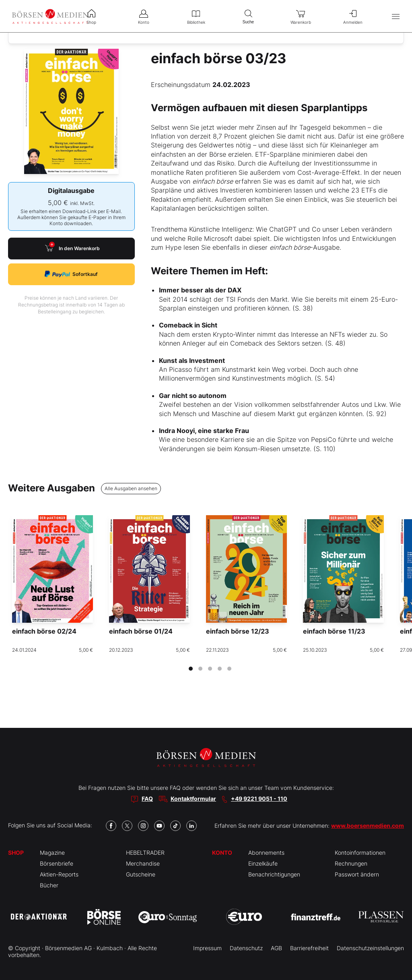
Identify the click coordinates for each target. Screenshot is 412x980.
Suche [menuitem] (248, 16)
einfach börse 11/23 (334, 631)
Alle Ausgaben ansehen (131, 488)
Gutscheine (141, 874)
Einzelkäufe (263, 863)
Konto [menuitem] (144, 16)
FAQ (147, 799)
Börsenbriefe (57, 863)
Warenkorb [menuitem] (301, 16)
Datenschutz (246, 948)
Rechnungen (351, 863)
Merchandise (143, 863)
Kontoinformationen (360, 853)
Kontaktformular (193, 799)
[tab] (191, 669)
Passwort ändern (357, 874)
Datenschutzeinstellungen (370, 948)
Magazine (52, 853)
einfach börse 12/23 (238, 631)
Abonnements (266, 853)
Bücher (49, 885)
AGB (276, 948)
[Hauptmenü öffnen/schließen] (396, 16)
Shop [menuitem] (91, 16)
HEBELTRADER (145, 853)
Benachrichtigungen (274, 874)
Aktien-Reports (59, 874)
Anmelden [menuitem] (353, 16)
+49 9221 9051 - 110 (259, 799)
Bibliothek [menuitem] (196, 16)
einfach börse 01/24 (141, 631)
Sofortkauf (71, 274)
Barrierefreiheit (309, 948)
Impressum (207, 948)
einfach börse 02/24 (44, 631)
